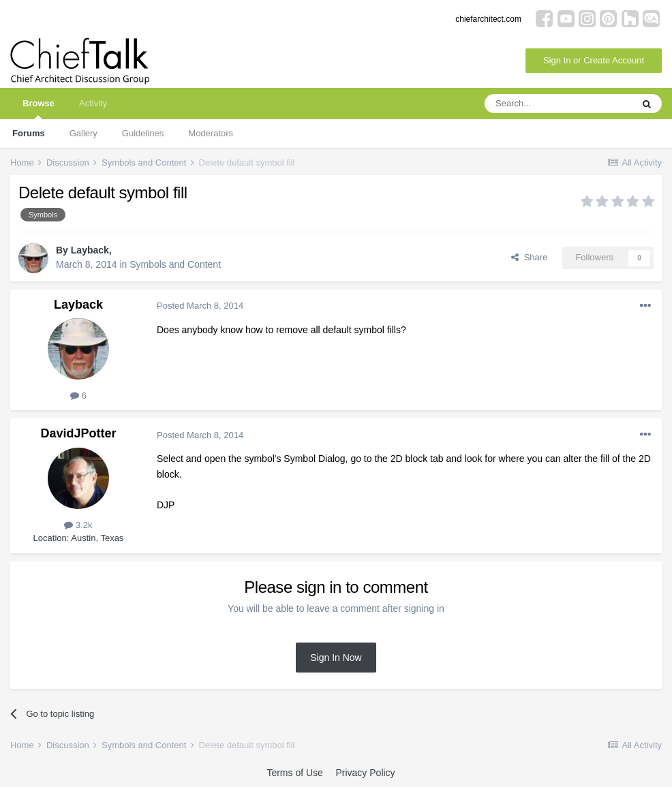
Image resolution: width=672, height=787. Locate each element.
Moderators (211, 133)
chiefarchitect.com (488, 19)
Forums (29, 133)
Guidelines (143, 133)
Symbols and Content (175, 264)
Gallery (83, 133)
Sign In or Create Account (594, 60)
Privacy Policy (365, 773)
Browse (39, 109)
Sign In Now (336, 658)
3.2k (78, 525)
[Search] (558, 104)
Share (529, 257)
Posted (200, 306)
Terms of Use (294, 773)
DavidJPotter (78, 433)
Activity (93, 103)
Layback (90, 250)
